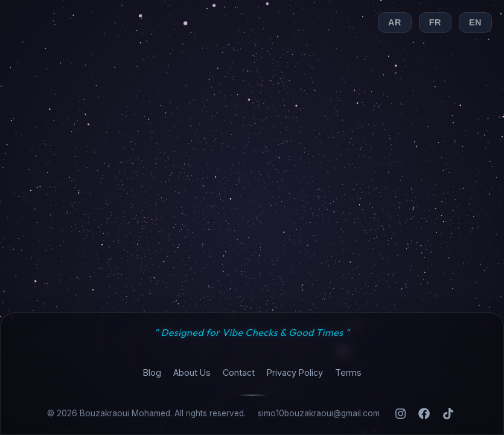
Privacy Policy (295, 372)
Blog (152, 372)
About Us (192, 372)
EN (475, 22)
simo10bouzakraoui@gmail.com (319, 413)
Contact (239, 372)
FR (435, 22)
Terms (348, 372)
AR (395, 22)
